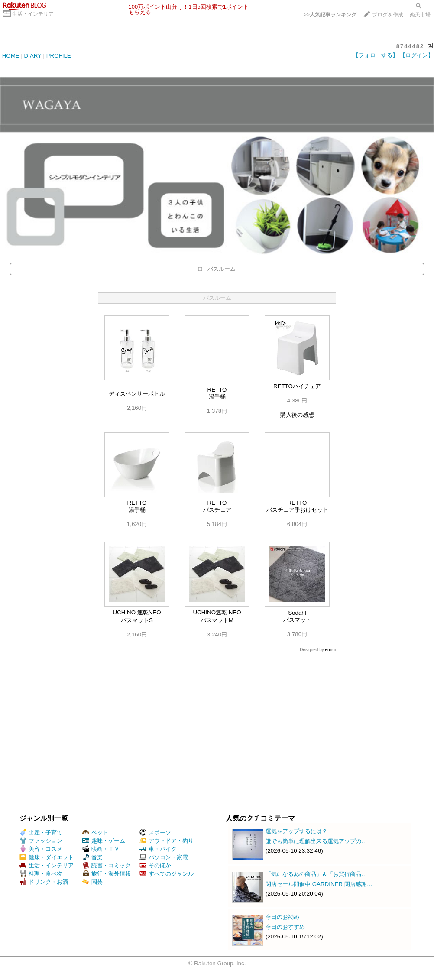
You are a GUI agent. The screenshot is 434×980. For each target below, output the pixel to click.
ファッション (41, 841)
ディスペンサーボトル (137, 394)
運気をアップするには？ (296, 831)
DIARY (33, 56)
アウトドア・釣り (167, 841)
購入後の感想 (297, 415)
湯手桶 (217, 397)
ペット (95, 832)
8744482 (410, 46)
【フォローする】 (376, 55)
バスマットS (137, 620)
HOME (11, 56)
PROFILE (59, 56)
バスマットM (217, 620)
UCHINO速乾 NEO (217, 612)
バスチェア (217, 510)
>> (330, 15)
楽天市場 (420, 15)
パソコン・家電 (164, 857)
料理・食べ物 (41, 874)
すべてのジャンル (167, 874)
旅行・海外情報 (107, 874)
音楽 (92, 857)
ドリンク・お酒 (44, 882)
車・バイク (158, 849)
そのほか (155, 865)
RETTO (217, 390)
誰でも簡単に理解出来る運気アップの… (316, 841)
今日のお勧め (282, 917)
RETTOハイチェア (297, 386)
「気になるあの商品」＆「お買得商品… (316, 874)
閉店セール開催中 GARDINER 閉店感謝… (319, 884)
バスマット (297, 620)
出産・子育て (41, 832)
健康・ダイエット (47, 857)
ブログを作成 (388, 15)
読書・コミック (107, 865)
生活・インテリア (33, 14)
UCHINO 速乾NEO (137, 612)
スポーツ (155, 832)
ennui (330, 650)
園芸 (92, 882)
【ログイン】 (417, 55)
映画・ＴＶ (101, 849)
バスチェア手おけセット (297, 510)
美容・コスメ (41, 849)
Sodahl (297, 613)
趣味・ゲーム (104, 841)
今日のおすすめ (285, 927)
